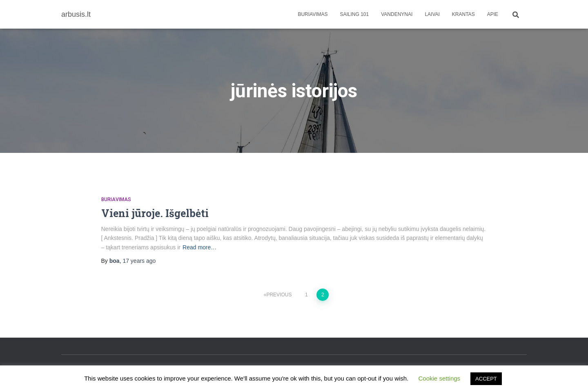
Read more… (199, 247)
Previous (279, 295)
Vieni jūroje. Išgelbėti (155, 213)
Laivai (432, 14)
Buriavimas (313, 14)
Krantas (463, 14)
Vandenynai (397, 14)
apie (493, 14)
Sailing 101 (355, 14)
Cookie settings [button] (440, 378)
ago (139, 261)
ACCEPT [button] (486, 379)
